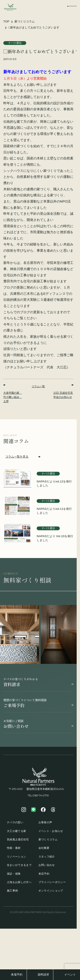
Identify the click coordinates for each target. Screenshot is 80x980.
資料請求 (38, 682)
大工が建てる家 (16, 831)
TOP (6, 21)
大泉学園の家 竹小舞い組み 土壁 (13, 394)
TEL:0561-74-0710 (38, 795)
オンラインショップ (51, 891)
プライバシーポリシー (52, 882)
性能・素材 (14, 848)
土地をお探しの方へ (19, 882)
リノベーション (16, 857)
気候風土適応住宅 (18, 839)
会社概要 (44, 848)
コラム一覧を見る (23, 457)
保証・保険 (14, 874)
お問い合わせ (38, 724)
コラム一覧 (38, 386)
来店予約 (44, 874)
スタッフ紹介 (47, 857)
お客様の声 (45, 822)
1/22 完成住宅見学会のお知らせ (63, 392)
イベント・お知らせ (51, 831)
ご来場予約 (38, 703)
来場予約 (17, 975)
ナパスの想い (15, 822)
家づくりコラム (25, 21)
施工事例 (12, 891)
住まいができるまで (19, 865)
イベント (70, 975)
